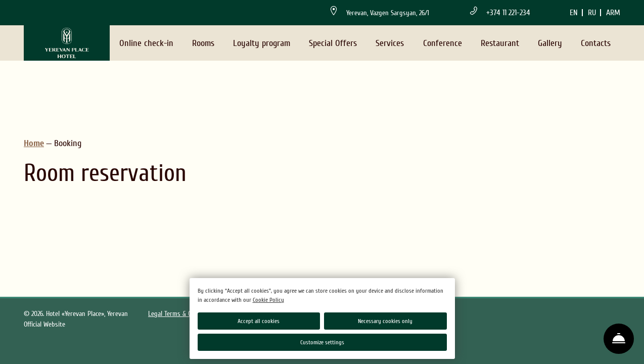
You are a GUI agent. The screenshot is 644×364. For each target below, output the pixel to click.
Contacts (596, 43)
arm (613, 13)
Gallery (550, 43)
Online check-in (146, 43)
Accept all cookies (259, 321)
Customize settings (322, 342)
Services (390, 43)
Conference (443, 43)
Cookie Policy (268, 300)
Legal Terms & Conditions (182, 314)
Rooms (203, 43)
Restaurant (500, 43)
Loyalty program (262, 43)
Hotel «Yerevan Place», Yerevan (87, 314)
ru (592, 13)
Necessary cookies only (385, 321)
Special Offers (333, 43)
